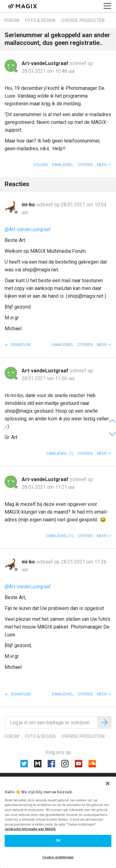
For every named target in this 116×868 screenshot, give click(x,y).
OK (58, 841)
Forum (12, 20)
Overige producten (83, 20)
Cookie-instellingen (58, 857)
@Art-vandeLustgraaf (28, 229)
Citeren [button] (85, 165)
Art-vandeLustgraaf (46, 63)
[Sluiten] (108, 783)
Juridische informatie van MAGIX (30, 829)
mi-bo (29, 205)
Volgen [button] (41, 165)
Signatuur (20, 345)
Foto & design (40, 20)
